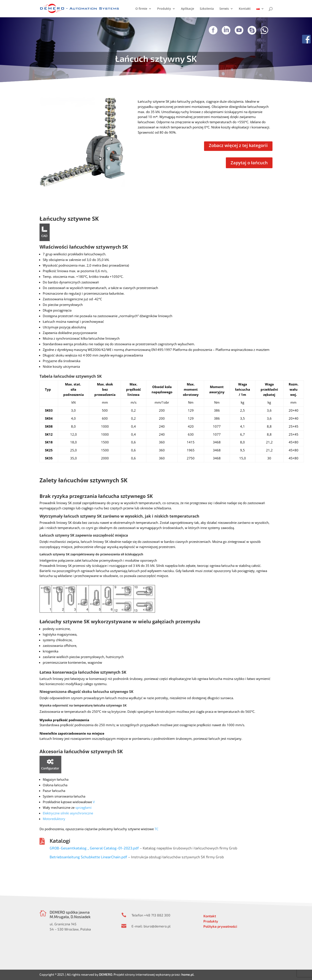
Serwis (224, 9)
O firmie (141, 9)
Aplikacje (188, 9)
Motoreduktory (54, 819)
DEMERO (106, 974)
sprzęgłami (83, 807)
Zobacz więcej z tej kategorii (238, 145)
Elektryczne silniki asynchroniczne (68, 813)
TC (156, 829)
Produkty (164, 9)
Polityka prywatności (220, 926)
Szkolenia (207, 9)
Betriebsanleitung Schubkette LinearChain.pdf (88, 857)
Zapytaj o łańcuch (249, 163)
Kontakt (245, 9)
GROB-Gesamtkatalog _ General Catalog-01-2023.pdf (94, 848)
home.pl (188, 974)
